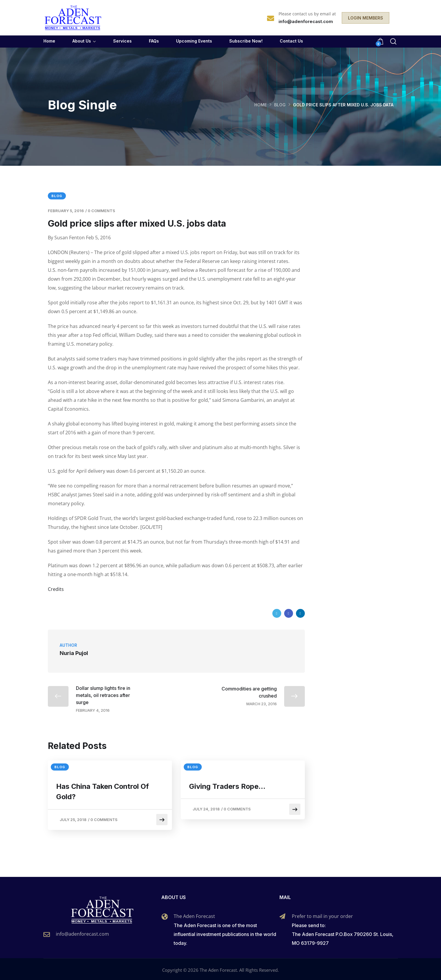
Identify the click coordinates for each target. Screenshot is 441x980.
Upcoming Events (194, 41)
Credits (56, 589)
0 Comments (101, 211)
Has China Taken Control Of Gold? (104, 792)
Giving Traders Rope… (228, 786)
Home (49, 41)
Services (122, 41)
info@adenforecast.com (82, 932)
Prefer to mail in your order (322, 915)
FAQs (154, 41)
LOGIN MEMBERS (366, 18)
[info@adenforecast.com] (47, 933)
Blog (280, 105)
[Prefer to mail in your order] (282, 915)
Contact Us (291, 41)
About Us (82, 41)
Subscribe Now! (246, 41)
